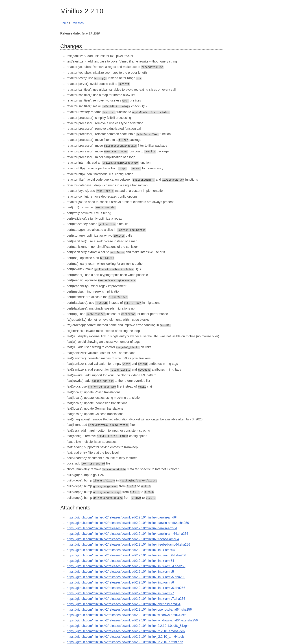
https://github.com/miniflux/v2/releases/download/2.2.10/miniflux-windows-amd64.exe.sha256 (132, 613)
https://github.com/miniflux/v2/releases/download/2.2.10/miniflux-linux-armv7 (120, 586)
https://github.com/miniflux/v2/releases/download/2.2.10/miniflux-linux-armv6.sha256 (126, 581)
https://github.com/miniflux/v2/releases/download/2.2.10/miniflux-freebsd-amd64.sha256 (129, 537)
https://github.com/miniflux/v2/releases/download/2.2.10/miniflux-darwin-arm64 (122, 521)
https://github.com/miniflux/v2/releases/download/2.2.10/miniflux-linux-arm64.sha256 (126, 559)
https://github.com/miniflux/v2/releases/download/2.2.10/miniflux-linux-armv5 (120, 565)
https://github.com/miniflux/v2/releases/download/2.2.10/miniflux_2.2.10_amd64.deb (126, 624)
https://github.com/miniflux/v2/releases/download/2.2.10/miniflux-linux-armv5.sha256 (126, 570)
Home (64, 23)
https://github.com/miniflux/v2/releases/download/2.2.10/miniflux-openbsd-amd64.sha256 (129, 602)
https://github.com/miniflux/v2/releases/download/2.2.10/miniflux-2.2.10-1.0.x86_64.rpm (128, 619)
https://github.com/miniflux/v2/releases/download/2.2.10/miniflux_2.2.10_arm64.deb (125, 630)
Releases (78, 23)
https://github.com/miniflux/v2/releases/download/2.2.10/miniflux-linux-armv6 (120, 575)
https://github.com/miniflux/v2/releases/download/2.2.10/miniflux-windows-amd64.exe (127, 608)
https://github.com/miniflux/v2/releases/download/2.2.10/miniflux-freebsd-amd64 (123, 532)
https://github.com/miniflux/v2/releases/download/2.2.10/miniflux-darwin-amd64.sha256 (128, 516)
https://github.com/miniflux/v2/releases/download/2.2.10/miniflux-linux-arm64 (120, 554)
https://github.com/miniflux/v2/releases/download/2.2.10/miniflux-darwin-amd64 (122, 510)
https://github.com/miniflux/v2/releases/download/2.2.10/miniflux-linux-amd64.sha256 (126, 548)
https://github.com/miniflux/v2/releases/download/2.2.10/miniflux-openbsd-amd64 (124, 597)
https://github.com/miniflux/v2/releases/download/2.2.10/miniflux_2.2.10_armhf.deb (125, 635)
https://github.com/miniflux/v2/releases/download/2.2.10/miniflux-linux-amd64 (121, 543)
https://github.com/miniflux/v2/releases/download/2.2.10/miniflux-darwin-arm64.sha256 (128, 527)
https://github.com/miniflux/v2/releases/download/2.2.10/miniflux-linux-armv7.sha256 (126, 592)
